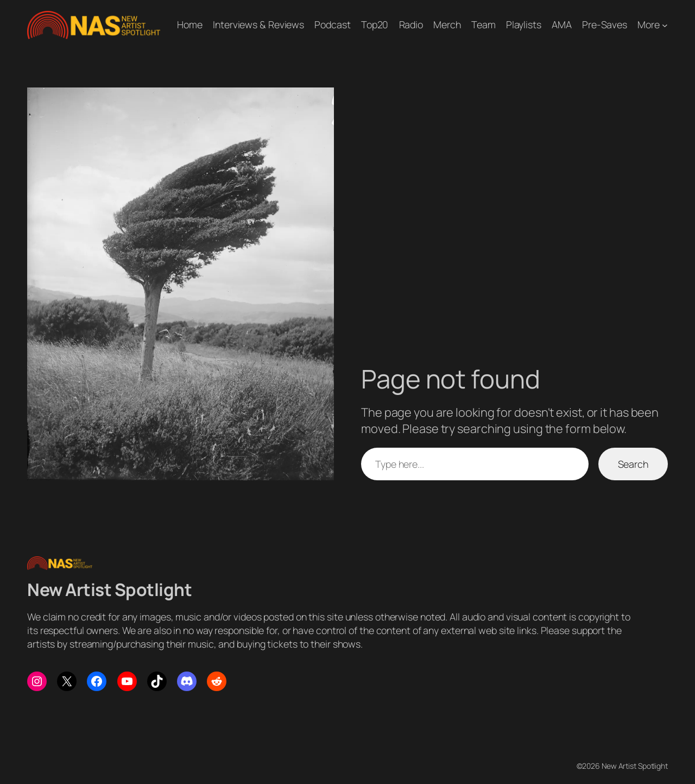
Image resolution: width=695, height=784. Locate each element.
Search (633, 464)
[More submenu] (665, 25)
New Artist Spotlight (109, 589)
